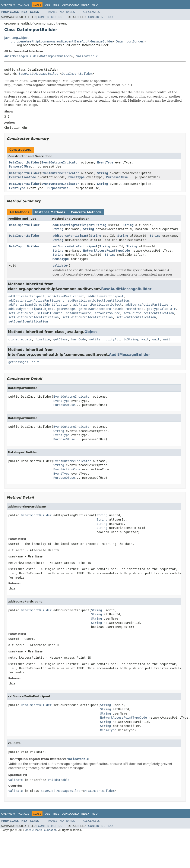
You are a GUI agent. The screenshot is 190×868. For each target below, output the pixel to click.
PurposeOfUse (20, 166)
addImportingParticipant (73, 225)
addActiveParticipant (26, 296)
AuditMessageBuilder (21, 56)
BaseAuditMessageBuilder (39, 74)
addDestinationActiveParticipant (36, 301)
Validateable (87, 56)
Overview (8, 5)
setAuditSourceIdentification (149, 313)
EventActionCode (22, 177)
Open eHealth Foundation (41, 830)
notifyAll (112, 339)
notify (95, 339)
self (35, 362)
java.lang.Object (16, 38)
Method (57, 17)
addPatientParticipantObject (97, 305)
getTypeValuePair (161, 309)
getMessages (18, 362)
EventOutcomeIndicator (60, 162)
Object (91, 332)
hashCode (78, 339)
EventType (105, 162)
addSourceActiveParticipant (149, 305)
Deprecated (70, 5)
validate (60, 266)
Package (23, 5)
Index (85, 5)
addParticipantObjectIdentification (98, 301)
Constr (43, 17)
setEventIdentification (136, 317)
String (103, 173)
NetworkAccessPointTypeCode (106, 251)
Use (47, 5)
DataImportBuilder (129, 41)
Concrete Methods (86, 212)
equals (26, 339)
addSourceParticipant (71, 236)
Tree (56, 5)
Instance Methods (50, 212)
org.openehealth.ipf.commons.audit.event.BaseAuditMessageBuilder (62, 41)
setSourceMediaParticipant (75, 246)
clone (13, 339)
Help (95, 5)
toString (131, 339)
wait (145, 339)
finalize (42, 339)
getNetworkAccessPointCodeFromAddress (111, 309)
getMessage (66, 309)
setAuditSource (21, 313)
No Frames (67, 12)
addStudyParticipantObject (31, 309)
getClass (61, 339)
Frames (52, 12)
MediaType (61, 259)
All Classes (91, 12)
